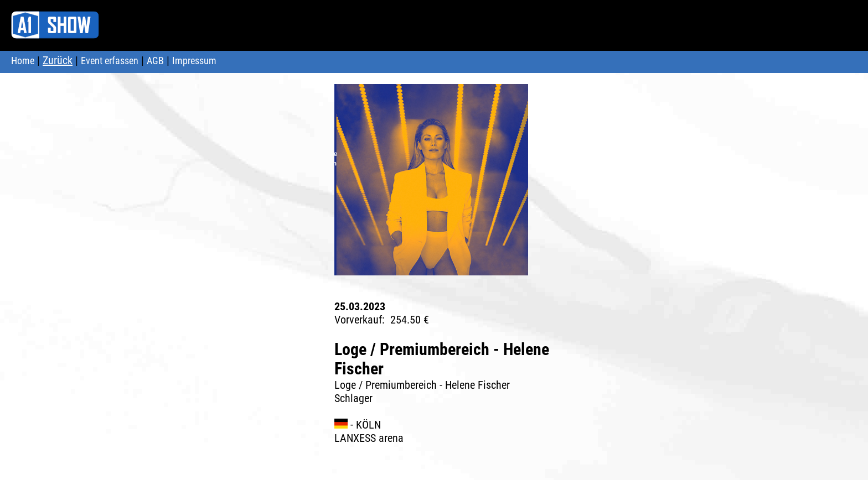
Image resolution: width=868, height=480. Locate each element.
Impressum (194, 61)
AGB (155, 61)
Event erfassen (110, 61)
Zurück (58, 60)
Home (23, 61)
